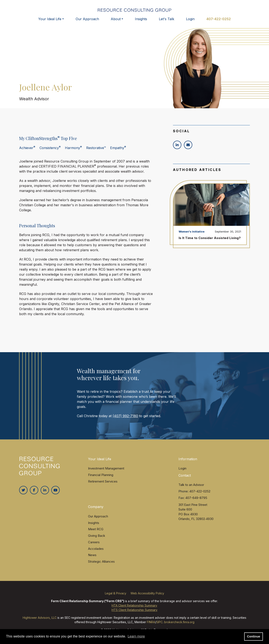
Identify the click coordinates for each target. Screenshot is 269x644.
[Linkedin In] (45, 492)
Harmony (73, 150)
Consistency (50, 150)
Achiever (27, 150)
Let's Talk (167, 21)
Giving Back (97, 538)
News (92, 557)
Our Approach (87, 21)
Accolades (96, 551)
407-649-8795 (196, 500)
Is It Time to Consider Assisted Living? (210, 240)
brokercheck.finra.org (179, 624)
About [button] (116, 21)
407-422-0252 (219, 21)
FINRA (151, 624)
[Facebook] (34, 492)
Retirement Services (103, 483)
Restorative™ (96, 150)
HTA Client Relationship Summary (134, 608)
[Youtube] (55, 492)
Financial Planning (101, 477)
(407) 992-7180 (125, 418)
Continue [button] (253, 636)
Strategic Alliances (101, 564)
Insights (141, 21)
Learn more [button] (136, 636)
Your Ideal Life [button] (50, 21)
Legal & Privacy (116, 596)
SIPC (159, 624)
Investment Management (106, 471)
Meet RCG (96, 531)
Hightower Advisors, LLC (40, 620)
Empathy (118, 150)
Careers (94, 544)
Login (190, 21)
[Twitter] (23, 492)
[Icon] (177, 147)
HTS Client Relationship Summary (134, 612)
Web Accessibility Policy (147, 596)
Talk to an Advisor (191, 487)
